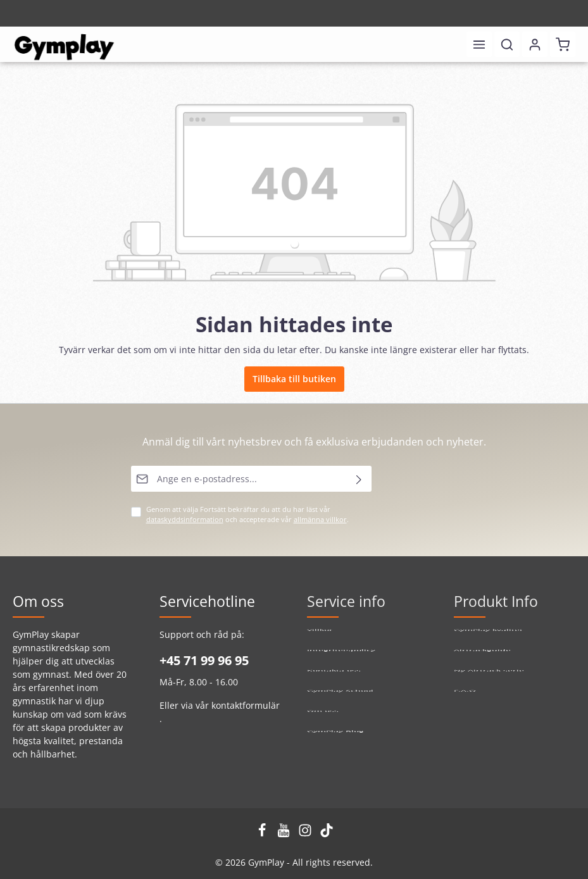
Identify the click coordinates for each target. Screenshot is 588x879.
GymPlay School (340, 698)
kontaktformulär (246, 705)
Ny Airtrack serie (489, 678)
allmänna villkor (320, 520)
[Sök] (507, 44)
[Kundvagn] (563, 44)
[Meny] (479, 44)
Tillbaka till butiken (294, 379)
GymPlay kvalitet (488, 638)
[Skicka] (359, 479)
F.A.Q (465, 698)
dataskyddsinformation (185, 520)
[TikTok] (327, 834)
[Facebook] (263, 834)
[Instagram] (306, 834)
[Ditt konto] (535, 44)
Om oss (323, 719)
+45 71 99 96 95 (204, 660)
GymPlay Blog (335, 739)
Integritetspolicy (341, 658)
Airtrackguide (482, 658)
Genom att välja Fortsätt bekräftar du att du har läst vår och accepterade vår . (247, 514)
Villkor (320, 638)
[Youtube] (285, 834)
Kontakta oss (334, 678)
